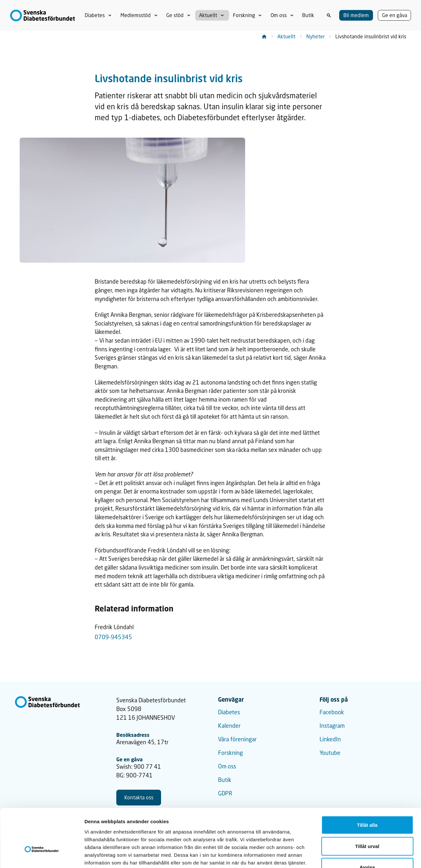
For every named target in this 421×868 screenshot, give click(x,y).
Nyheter (316, 36)
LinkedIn (330, 739)
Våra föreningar (237, 739)
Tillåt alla (367, 783)
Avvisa (367, 826)
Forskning (230, 753)
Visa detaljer (350, 855)
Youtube (330, 753)
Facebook (332, 712)
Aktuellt (286, 36)
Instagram (332, 726)
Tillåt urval (367, 805)
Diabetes (229, 712)
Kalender (229, 726)
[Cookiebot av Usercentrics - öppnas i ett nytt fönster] (42, 855)
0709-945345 (113, 637)
